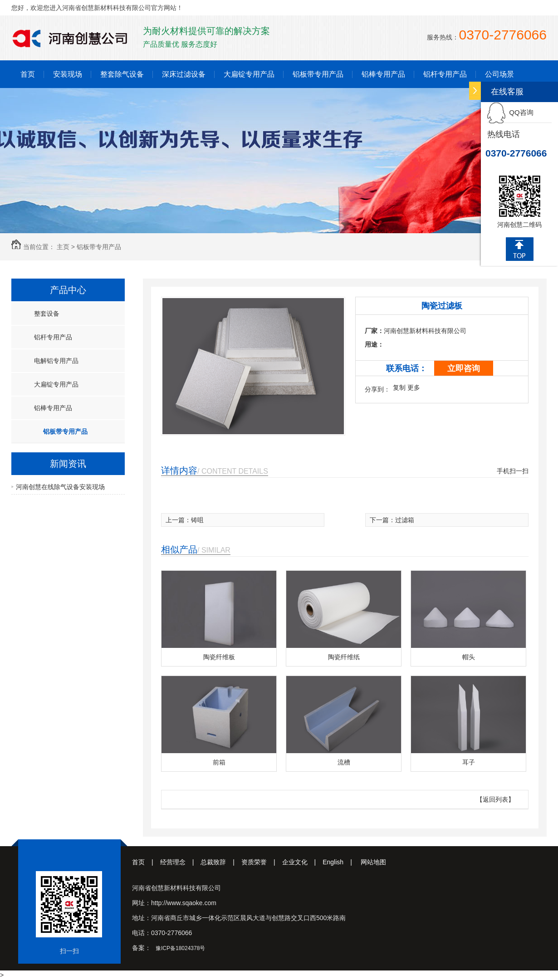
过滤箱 (405, 520)
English (341, 862)
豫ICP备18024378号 (180, 948)
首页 (28, 74)
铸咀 (197, 520)
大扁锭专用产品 (249, 74)
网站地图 (373, 862)
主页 (63, 247)
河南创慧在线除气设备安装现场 (60, 487)
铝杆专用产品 (445, 74)
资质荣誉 (262, 862)
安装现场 (68, 74)
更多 (414, 387)
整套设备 (47, 314)
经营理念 (181, 862)
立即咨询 (464, 368)
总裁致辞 (221, 862)
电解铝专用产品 (56, 361)
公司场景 (499, 74)
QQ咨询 (510, 112)
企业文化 (303, 862)
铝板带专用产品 (318, 74)
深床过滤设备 (184, 74)
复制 (399, 387)
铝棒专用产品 (383, 74)
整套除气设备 (122, 74)
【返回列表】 (495, 799)
